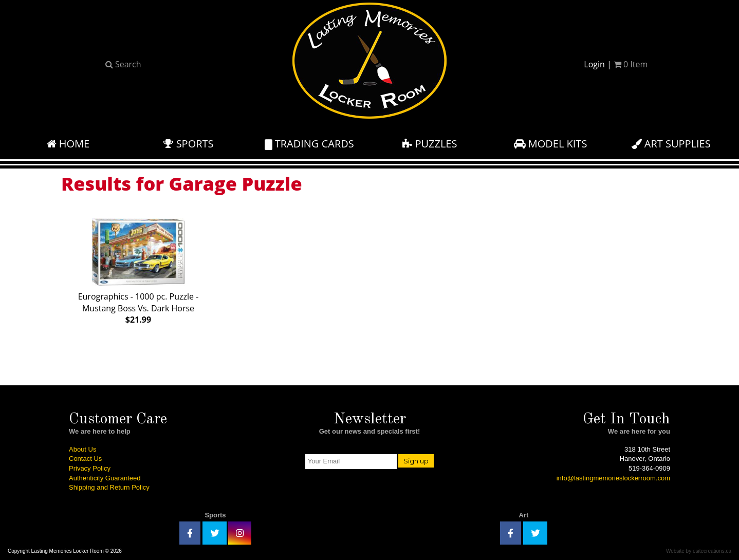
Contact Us (85, 459)
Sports (188, 144)
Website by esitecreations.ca (699, 551)
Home (68, 144)
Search (123, 64)
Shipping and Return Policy (109, 487)
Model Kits (551, 144)
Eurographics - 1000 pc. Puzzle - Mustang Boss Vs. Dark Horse (138, 269)
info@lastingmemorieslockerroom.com (613, 478)
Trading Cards (309, 144)
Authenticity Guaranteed (105, 478)
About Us (82, 449)
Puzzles (430, 144)
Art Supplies (671, 144)
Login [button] (594, 64)
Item (631, 64)
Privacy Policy (90, 468)
